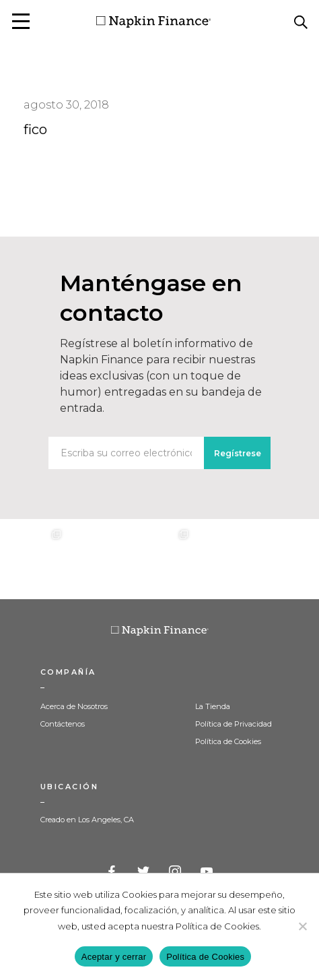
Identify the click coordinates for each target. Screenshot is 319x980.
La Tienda (213, 706)
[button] (21, 21)
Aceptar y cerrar (114, 957)
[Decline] (302, 926)
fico (35, 129)
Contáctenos (63, 724)
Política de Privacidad (234, 724)
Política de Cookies (228, 741)
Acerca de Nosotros (74, 706)
